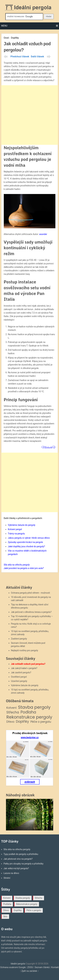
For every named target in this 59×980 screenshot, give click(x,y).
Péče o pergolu (41, 722)
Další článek (37, 57)
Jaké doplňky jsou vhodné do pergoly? (26, 546)
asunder (43, 234)
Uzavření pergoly (19, 681)
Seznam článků (42, 967)
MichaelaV (48, 448)
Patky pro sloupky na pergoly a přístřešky (24, 864)
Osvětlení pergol (19, 677)
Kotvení (12, 708)
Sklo (5, 916)
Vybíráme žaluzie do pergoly (22, 525)
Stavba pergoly (34, 707)
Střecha (13, 712)
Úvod (6, 38)
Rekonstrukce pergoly (29, 717)
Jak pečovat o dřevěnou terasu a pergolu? (31, 612)
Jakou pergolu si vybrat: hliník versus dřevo (29, 538)
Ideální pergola (18, 964)
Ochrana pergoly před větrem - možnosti (31, 593)
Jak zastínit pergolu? (21, 672)
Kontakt (55, 967)
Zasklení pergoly (19, 639)
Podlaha (28, 712)
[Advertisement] (29, 115)
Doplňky (15, 38)
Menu (4, 26)
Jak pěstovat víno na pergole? (18, 859)
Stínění (7, 878)
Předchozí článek (20, 57)
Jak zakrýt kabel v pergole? (24, 668)
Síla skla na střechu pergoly (17, 849)
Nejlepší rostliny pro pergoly (25, 650)
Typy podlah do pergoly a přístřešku (21, 854)
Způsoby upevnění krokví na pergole (25, 542)
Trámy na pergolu (16, 534)
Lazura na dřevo (11, 873)
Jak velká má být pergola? (16, 868)
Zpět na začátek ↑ (30, 971)
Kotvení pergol (15, 529)
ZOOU (30, 967)
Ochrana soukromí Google (13, 967)
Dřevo (10, 722)
